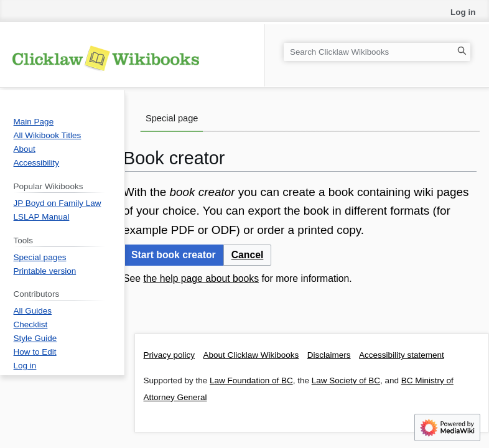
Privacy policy (170, 355)
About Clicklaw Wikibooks (251, 355)
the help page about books (201, 278)
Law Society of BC (346, 380)
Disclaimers (329, 355)
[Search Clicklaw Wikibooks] (377, 52)
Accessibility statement (402, 355)
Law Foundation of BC (251, 380)
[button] (248, 255)
